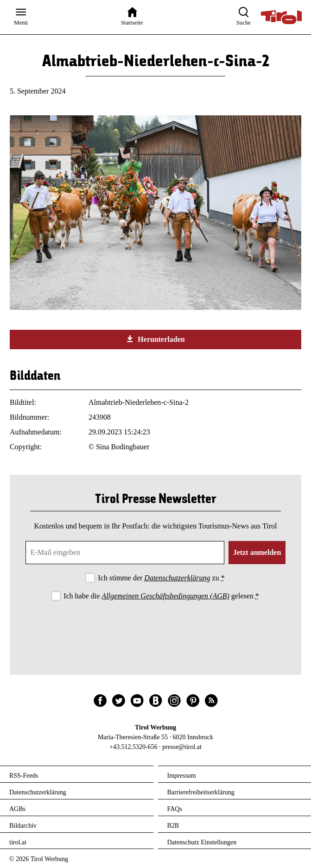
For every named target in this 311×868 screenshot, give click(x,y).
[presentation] (156, 628)
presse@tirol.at (182, 747)
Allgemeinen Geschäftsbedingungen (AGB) (165, 596)
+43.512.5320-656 (133, 747)
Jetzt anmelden (257, 552)
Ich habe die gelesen (161, 596)
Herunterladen (155, 339)
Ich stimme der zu (161, 578)
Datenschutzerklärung (177, 578)
